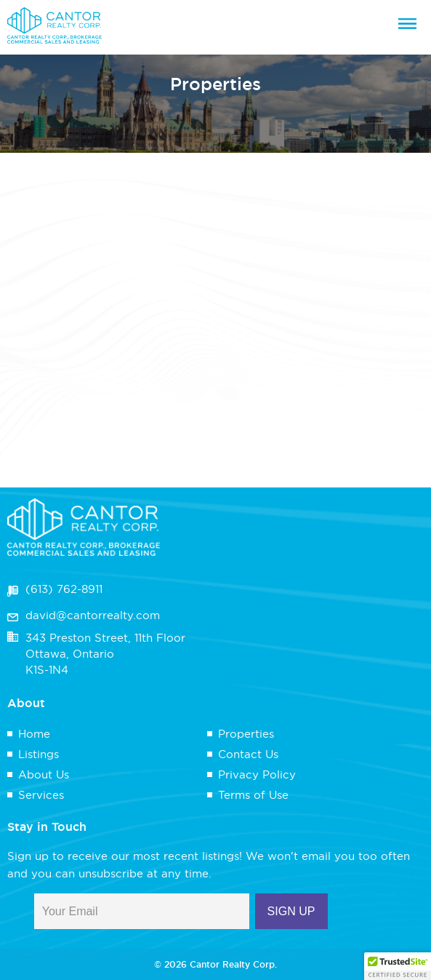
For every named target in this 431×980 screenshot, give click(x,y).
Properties (246, 734)
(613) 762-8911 (64, 589)
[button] (398, 966)
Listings (39, 754)
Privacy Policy (257, 774)
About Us (44, 774)
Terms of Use (253, 795)
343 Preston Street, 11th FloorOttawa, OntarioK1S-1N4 (105, 654)
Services (41, 795)
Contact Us (248, 754)
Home (34, 734)
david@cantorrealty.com (93, 615)
